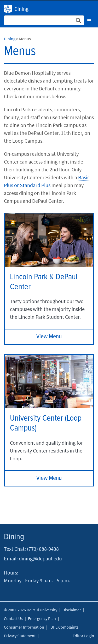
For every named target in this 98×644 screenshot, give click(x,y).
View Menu (49, 337)
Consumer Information (24, 627)
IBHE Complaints (64, 627)
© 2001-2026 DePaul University (31, 610)
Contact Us (13, 618)
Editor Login (83, 636)
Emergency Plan (42, 618)
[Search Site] (44, 20)
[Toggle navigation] (89, 19)
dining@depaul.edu (40, 558)
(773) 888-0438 (43, 549)
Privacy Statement (20, 636)
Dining (8, 9)
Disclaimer (72, 610)
